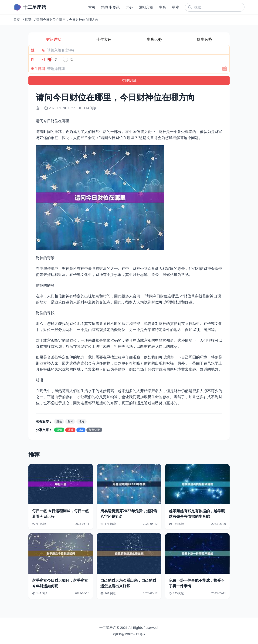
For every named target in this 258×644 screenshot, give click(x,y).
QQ (81, 430)
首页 (92, 7)
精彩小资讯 (110, 7)
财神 (70, 421)
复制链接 (94, 430)
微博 (70, 430)
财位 (59, 421)
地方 (81, 421)
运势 (129, 7)
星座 (176, 7)
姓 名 (38, 50)
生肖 (163, 7)
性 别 (38, 59)
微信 (59, 430)
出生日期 (38, 69)
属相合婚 (146, 7)
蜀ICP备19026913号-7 (129, 634)
